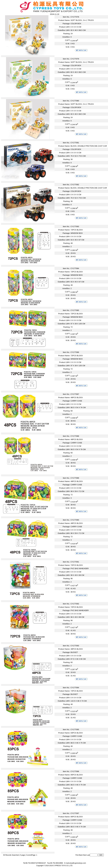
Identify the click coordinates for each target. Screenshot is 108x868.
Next (85, 855)
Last (88, 855)
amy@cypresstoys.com (78, 863)
